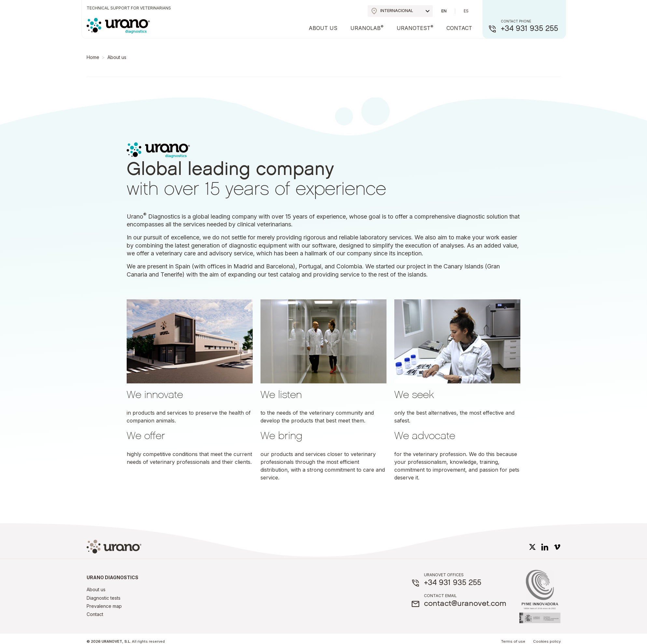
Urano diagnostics (113, 577)
